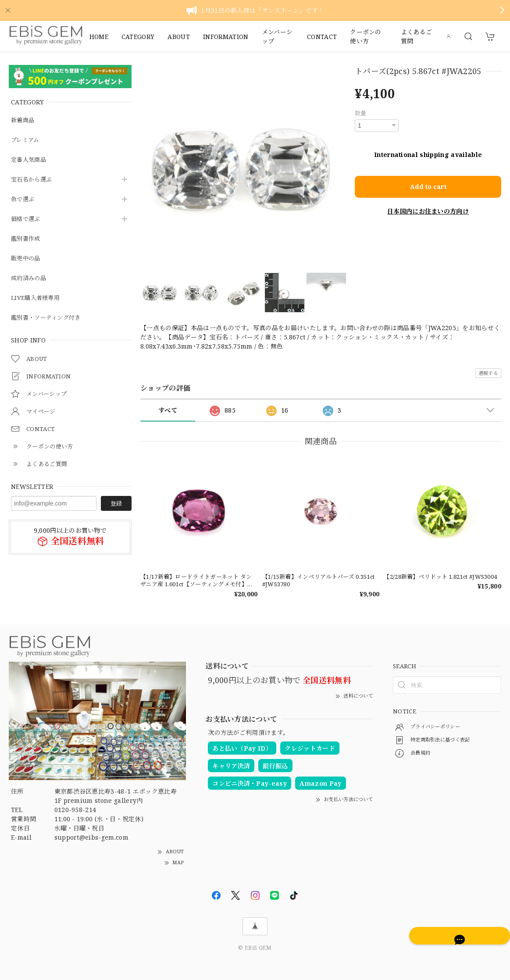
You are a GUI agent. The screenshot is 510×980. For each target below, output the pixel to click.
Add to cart (428, 177)
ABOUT (179, 37)
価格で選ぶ (27, 219)
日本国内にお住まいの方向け (428, 200)
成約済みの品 (30, 278)
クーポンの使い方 (366, 36)
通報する (488, 373)
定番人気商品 (30, 160)
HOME (99, 37)
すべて (168, 410)
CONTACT (322, 37)
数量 (361, 113)
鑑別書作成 (27, 239)
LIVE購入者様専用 (37, 298)
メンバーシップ (277, 36)
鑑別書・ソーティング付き (48, 318)
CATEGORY (138, 37)
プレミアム (26, 140)
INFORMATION (226, 37)
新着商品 (23, 120)
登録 (116, 503)
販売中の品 (27, 258)
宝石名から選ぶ (33, 180)
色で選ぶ (23, 199)
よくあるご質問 (417, 36)
